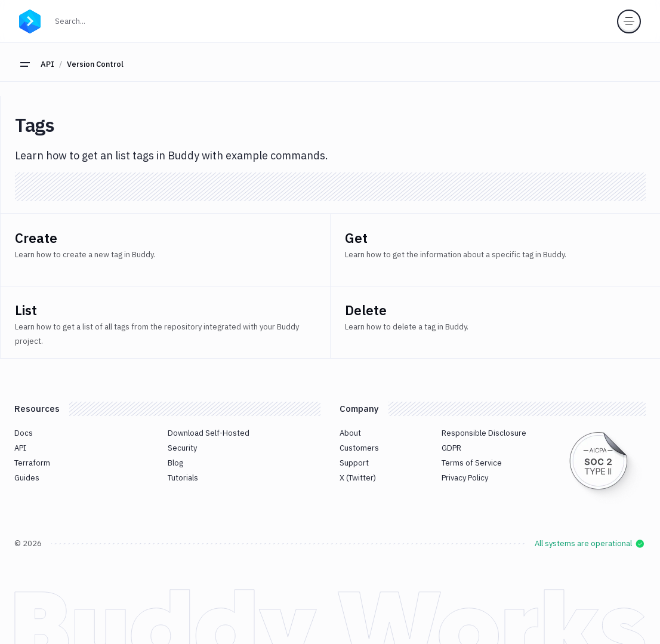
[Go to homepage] (30, 20)
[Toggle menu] (629, 21)
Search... (96, 20)
